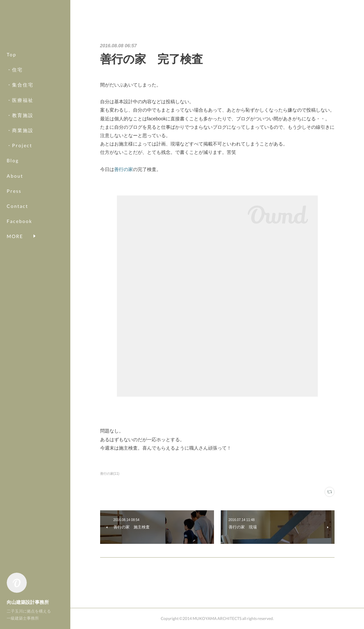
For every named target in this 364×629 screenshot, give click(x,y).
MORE (15, 221)
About (15, 176)
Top (12, 54)
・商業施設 (20, 130)
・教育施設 (20, 115)
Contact (17, 206)
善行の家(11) (110, 474)
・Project (19, 145)
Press (14, 191)
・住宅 (15, 70)
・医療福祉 (20, 100)
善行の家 (124, 169)
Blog (13, 160)
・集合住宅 (20, 85)
